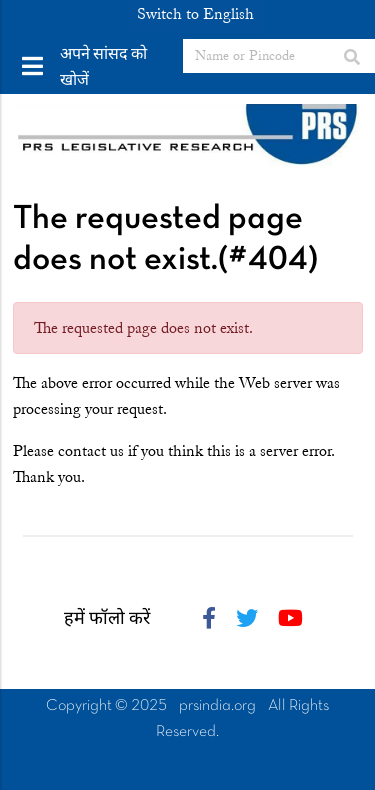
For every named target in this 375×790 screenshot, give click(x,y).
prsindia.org (217, 706)
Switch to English (195, 14)
